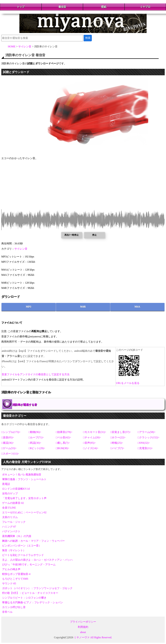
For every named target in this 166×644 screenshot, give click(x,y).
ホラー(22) (118, 437)
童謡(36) (8, 443)
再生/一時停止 (72, 235)
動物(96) (35, 432)
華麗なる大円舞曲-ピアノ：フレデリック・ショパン (33, 602)
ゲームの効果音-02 (13, 503)
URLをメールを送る (128, 383)
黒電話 (6, 484)
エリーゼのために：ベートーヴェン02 (24, 512)
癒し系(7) (63, 443)
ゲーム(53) (9, 448)
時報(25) (117, 443)
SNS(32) (144, 443)
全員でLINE (9, 508)
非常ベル (7, 612)
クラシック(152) (149, 437)
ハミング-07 (9, 527)
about (83, 632)
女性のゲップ (10, 493)
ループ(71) (36, 437)
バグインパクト (11, 531)
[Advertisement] (83, 186)
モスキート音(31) (95, 432)
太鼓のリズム (10, 517)
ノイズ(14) (91, 448)
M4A (137, 307)
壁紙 (104, 7)
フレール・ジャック (14, 522)
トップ (21, 7)
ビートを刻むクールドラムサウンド (23, 555)
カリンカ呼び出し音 (14, 607)
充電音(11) (145, 448)
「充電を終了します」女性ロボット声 (24, 498)
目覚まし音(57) (121, 432)
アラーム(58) (147, 432)
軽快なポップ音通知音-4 (16, 574)
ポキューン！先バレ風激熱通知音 (22, 475)
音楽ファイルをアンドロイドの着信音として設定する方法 (36, 374)
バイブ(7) (117, 448)
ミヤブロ (145, 7)
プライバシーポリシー (83, 622)
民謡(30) (35, 443)
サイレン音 (21, 249)
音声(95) (89, 443)
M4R (83, 307)
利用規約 (83, 627)
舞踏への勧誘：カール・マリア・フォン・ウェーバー (33, 541)
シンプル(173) (11, 432)
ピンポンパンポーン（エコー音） (22, 546)
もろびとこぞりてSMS (15, 579)
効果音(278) (64, 432)
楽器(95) (8, 437)
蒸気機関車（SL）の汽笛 (17, 536)
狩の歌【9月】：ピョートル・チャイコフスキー (30, 593)
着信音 (62, 7)
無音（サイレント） (14, 550)
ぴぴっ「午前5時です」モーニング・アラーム (29, 565)
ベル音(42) (64, 437)
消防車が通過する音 (25, 405)
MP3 (29, 307)
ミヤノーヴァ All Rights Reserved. (93, 637)
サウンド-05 (9, 583)
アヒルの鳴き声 (11, 569)
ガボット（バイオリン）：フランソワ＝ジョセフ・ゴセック (37, 588)
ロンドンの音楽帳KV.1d (16, 489)
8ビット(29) (37, 448)
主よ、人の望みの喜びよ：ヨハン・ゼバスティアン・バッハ (37, 560)
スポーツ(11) (10, 454)
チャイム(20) (92, 437)
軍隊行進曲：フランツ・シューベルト (24, 479)
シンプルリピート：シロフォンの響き (24, 598)
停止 (94, 235)
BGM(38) (63, 448)
